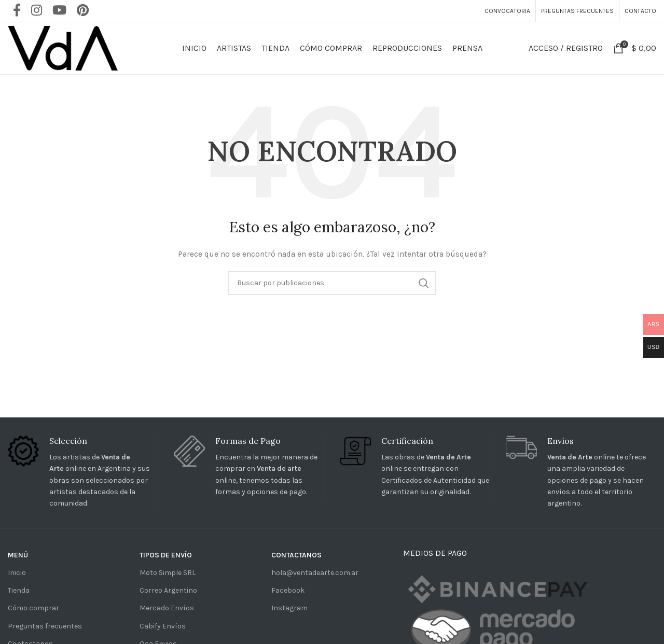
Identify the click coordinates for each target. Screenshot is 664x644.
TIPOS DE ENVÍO (166, 555)
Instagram (289, 608)
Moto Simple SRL (168, 573)
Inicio (17, 573)
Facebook (288, 590)
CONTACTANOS (296, 555)
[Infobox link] (83, 473)
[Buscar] (332, 283)
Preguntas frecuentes (45, 626)
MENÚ (18, 555)
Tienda (19, 590)
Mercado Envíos (167, 608)
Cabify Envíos (163, 626)
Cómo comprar (33, 608)
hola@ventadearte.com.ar (315, 573)
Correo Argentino (168, 590)
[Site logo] (63, 47)
